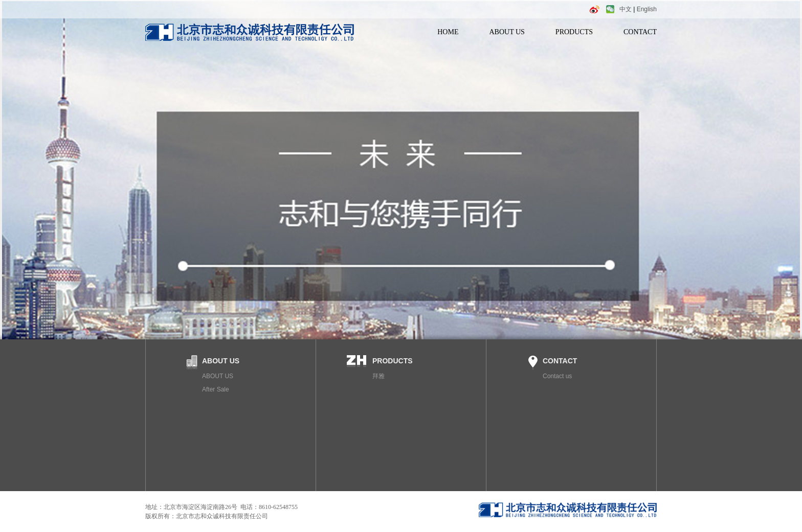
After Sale (216, 389)
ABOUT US (507, 32)
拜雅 (378, 376)
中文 (626, 9)
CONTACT (640, 32)
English (647, 9)
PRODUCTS (574, 32)
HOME (448, 32)
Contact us (557, 376)
